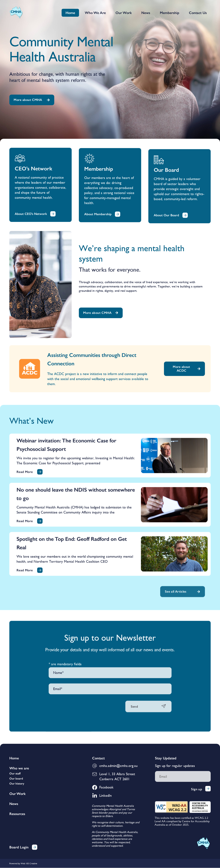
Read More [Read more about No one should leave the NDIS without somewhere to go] (25, 676)
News (146, 13)
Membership (170, 13)
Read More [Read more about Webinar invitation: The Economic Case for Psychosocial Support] (25, 627)
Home (70, 13)
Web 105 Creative (29, 864)
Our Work (124, 13)
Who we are (19, 768)
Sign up (201, 789)
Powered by (15, 864)
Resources (17, 814)
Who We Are (95, 13)
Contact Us (198, 13)
